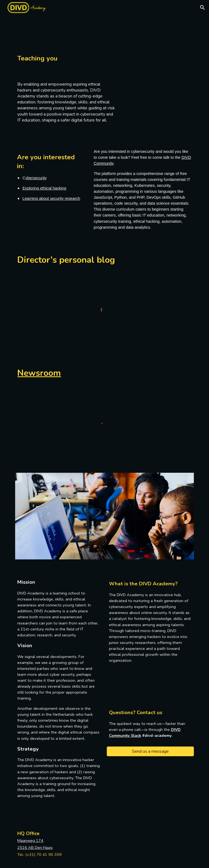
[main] (66, 55)
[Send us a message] (150, 751)
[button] (203, 8)
